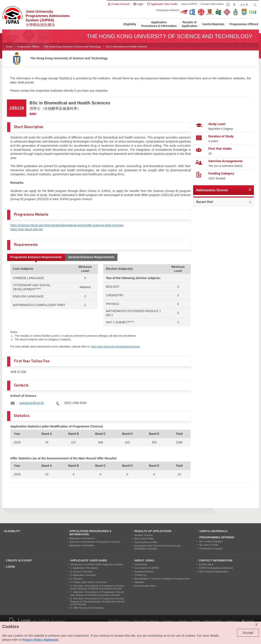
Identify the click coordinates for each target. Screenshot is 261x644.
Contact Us (231, 621)
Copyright (182, 621)
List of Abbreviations (119, 621)
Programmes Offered (28, 47)
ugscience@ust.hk (32, 403)
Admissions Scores (212, 190)
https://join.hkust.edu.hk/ (27, 229)
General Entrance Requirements (91, 257)
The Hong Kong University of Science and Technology (73, 47)
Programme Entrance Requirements (36, 257)
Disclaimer (168, 621)
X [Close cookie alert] (256, 625)
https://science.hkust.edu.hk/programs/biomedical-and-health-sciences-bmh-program (67, 225)
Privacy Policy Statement (146, 621)
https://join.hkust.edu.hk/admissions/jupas (115, 347)
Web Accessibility (213, 621)
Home (9, 47)
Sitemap (195, 621)
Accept (248, 633)
